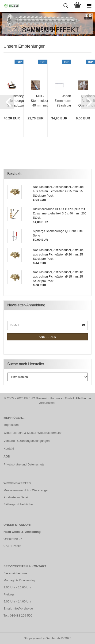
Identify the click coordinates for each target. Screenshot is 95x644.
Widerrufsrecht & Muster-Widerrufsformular (33, 433)
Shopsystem (32, 638)
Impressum (11, 425)
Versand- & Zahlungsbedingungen (27, 441)
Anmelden (47, 337)
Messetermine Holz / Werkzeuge (26, 490)
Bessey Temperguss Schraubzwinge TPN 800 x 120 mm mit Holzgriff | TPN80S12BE (18, 101)
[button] (7, 102)
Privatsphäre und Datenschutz (24, 464)
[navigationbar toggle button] (89, 6)
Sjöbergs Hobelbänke (18, 504)
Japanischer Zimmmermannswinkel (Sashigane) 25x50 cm (71, 101)
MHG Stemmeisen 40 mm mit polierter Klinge (40, 101)
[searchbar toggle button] (66, 6)
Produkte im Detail (16, 497)
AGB (7, 456)
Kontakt (9, 448)
